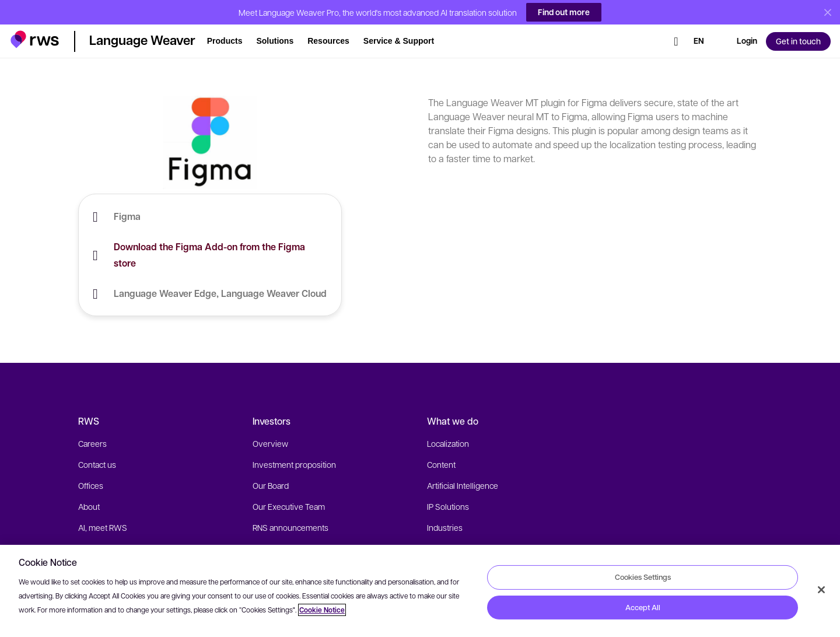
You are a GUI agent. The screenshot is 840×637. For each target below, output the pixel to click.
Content (441, 464)
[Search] (676, 37)
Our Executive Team (289, 506)
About (89, 506)
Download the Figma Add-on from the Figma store (209, 255)
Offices (91, 485)
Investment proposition (294, 464)
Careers (92, 443)
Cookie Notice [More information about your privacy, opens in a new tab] (322, 610)
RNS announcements (290, 527)
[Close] (821, 590)
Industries (445, 527)
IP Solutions (448, 506)
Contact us (97, 464)
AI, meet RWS (103, 527)
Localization (448, 443)
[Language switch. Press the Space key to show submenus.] (699, 37)
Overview (270, 443)
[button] (35, 34)
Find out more (564, 12)
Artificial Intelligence (463, 485)
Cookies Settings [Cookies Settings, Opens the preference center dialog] (643, 577)
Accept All (643, 607)
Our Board (271, 485)
